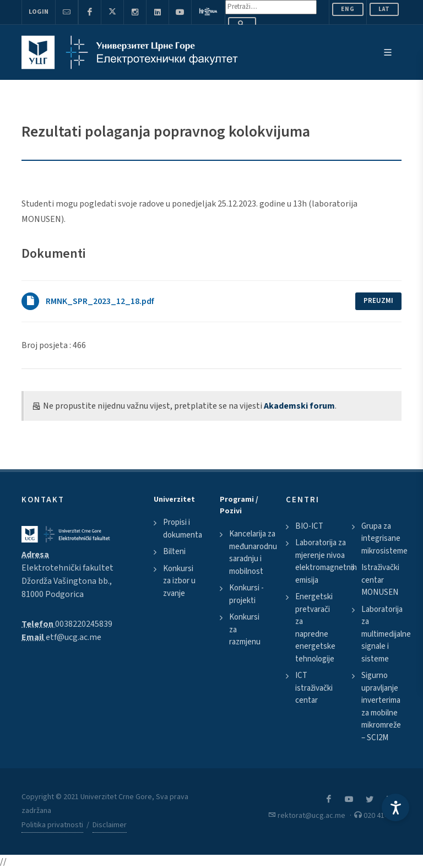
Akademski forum (299, 406)
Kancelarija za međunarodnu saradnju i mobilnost (253, 553)
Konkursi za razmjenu (245, 630)
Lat (384, 9)
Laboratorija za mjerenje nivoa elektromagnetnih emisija (326, 562)
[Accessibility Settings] (395, 807)
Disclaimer (110, 825)
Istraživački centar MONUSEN (380, 580)
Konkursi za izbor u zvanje (179, 581)
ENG (348, 9)
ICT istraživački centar (314, 688)
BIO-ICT (309, 526)
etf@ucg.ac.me (74, 637)
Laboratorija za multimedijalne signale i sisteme (386, 634)
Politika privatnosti (52, 825)
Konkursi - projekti (246, 594)
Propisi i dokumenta (183, 529)
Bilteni (174, 552)
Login (39, 12)
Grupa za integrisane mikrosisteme (384, 539)
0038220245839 (84, 624)
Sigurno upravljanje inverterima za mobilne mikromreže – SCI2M (381, 707)
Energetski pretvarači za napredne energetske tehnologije (315, 628)
